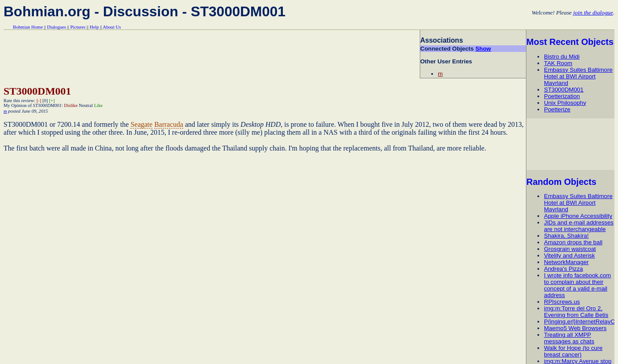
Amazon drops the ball (573, 242)
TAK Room (558, 63)
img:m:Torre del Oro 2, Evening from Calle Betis (576, 312)
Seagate (141, 124)
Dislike (71, 105)
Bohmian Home (28, 27)
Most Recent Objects (570, 42)
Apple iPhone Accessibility (578, 216)
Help (94, 27)
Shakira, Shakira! (566, 236)
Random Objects (561, 182)
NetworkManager (566, 262)
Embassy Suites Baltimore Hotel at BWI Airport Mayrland (578, 76)
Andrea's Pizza (563, 269)
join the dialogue (593, 13)
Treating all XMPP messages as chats (569, 338)
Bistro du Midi (562, 57)
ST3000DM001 (564, 90)
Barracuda (169, 124)
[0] (45, 101)
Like (98, 105)
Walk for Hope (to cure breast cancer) (573, 351)
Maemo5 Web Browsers (575, 328)
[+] (52, 101)
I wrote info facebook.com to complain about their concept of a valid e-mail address (577, 285)
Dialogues (57, 27)
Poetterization (562, 96)
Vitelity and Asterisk (569, 256)
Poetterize (557, 109)
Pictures (78, 27)
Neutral (86, 105)
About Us (112, 27)
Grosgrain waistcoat (570, 249)
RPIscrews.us (562, 302)
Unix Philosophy (565, 103)
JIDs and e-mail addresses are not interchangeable (579, 226)
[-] (39, 101)
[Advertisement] (572, 144)
